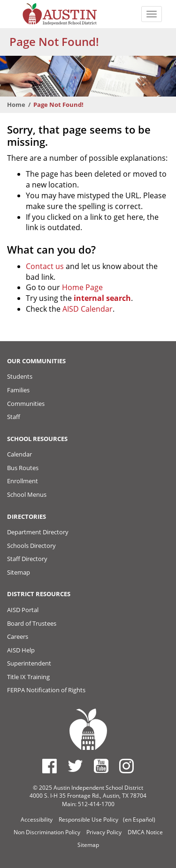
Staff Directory (27, 559)
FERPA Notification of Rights (46, 690)
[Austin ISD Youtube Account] (101, 766)
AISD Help (21, 650)
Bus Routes (23, 468)
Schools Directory (31, 546)
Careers (18, 636)
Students (20, 376)
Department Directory (38, 532)
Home (16, 105)
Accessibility (37, 819)
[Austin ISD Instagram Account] (126, 766)
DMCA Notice (145, 832)
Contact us (45, 266)
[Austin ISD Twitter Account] (75, 766)
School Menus (27, 494)
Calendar (19, 454)
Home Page (82, 287)
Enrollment (23, 481)
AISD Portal (23, 610)
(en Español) (139, 819)
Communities (26, 404)
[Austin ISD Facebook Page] (50, 766)
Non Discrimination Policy (47, 832)
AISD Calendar (88, 309)
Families (18, 390)
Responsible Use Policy (88, 819)
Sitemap (19, 572)
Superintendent (29, 663)
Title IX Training (28, 677)
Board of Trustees (32, 623)
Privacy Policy (104, 832)
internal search (102, 298)
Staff (14, 417)
